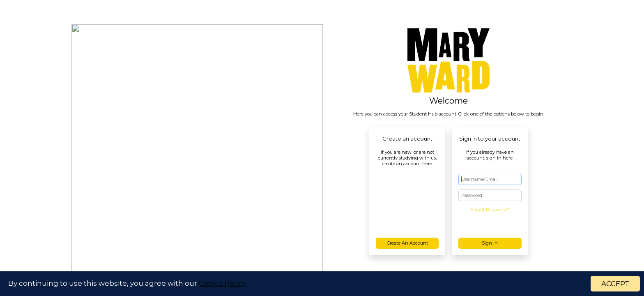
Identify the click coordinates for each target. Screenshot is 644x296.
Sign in (490, 243)
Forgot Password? (490, 210)
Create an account (407, 243)
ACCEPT (615, 284)
